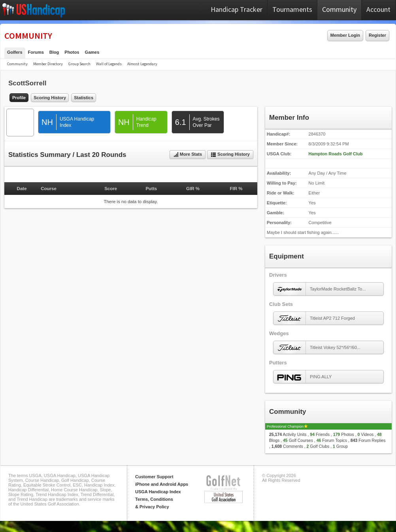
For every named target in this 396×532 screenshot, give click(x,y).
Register (377, 35)
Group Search (79, 64)
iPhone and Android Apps (162, 484)
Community (339, 9)
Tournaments (292, 9)
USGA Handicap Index (158, 492)
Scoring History (50, 98)
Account (378, 9)
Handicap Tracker (237, 9)
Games (92, 52)
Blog (54, 52)
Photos (72, 52)
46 (319, 440)
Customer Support (154, 477)
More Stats (188, 155)
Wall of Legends (109, 64)
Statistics (84, 98)
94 (312, 434)
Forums (36, 52)
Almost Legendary (142, 64)
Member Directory (48, 64)
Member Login (345, 35)
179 (337, 434)
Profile (19, 98)
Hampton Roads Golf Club (336, 154)
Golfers (15, 52)
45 (285, 440)
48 (379, 434)
